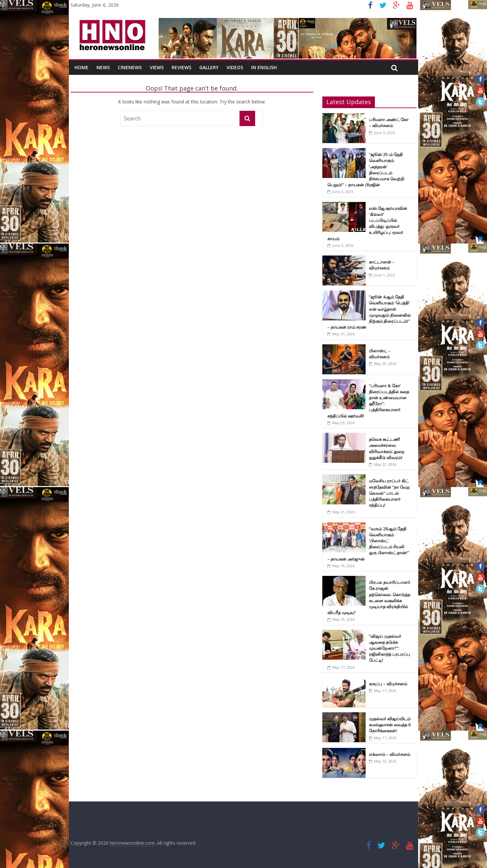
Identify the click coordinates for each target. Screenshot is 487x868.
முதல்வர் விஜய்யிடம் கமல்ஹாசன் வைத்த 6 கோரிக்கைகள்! (390, 725)
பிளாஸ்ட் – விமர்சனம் (380, 354)
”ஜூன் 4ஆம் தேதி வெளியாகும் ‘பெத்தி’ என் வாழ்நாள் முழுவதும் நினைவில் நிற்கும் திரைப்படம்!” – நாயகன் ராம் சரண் (369, 312)
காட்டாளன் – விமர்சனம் (382, 265)
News (103, 67)
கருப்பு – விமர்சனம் (388, 684)
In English (264, 67)
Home (81, 67)
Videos (235, 67)
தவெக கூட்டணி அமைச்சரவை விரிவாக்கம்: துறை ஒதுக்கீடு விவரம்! (387, 448)
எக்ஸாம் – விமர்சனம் (390, 754)
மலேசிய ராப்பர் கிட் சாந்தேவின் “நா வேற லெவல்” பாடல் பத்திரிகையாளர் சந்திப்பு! (389, 493)
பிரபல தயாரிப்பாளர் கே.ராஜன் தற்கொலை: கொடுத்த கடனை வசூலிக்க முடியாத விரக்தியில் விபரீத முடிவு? (369, 597)
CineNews (130, 67)
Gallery (209, 67)
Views (157, 67)
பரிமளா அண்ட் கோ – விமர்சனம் (389, 122)
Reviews (181, 67)
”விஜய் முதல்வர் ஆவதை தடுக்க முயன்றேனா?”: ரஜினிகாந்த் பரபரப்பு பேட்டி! (390, 648)
